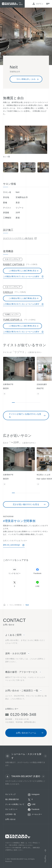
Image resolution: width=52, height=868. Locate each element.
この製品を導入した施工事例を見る (24, 271)
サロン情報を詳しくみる (28, 79)
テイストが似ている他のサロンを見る (27, 415)
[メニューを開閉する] (48, 4)
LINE (37, 584)
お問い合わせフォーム (30, 733)
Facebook (38, 571)
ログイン (38, 4)
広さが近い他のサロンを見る (29, 504)
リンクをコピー (14, 571)
